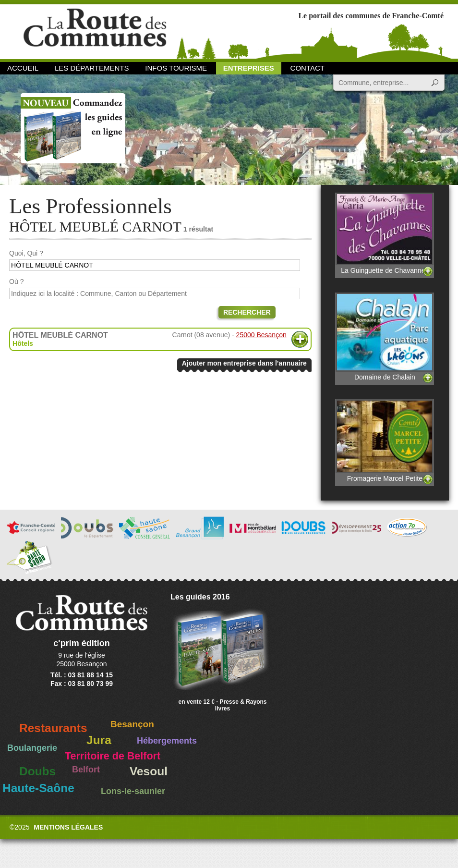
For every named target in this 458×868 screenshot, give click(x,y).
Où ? (16, 281)
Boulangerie (32, 748)
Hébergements (167, 741)
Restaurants (53, 728)
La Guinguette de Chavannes (385, 233)
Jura (99, 740)
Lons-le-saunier (133, 791)
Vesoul (149, 771)
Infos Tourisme (176, 68)
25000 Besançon (261, 335)
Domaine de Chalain (385, 336)
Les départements (92, 68)
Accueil (23, 68)
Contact (307, 68)
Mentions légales (68, 827)
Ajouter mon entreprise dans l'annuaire (244, 363)
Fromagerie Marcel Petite (385, 441)
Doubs (37, 771)
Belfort (86, 770)
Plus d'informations (300, 339)
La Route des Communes (95, 31)
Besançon (132, 724)
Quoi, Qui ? (26, 253)
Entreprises (249, 68)
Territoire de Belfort (113, 756)
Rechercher (247, 312)
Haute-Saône (38, 788)
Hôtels (23, 343)
